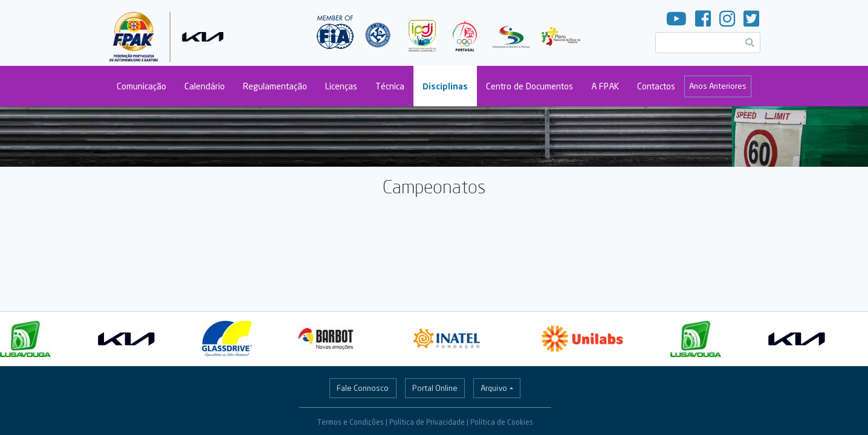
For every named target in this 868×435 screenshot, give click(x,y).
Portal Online (435, 388)
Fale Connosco (363, 388)
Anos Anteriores (718, 86)
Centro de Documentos (530, 86)
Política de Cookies (502, 422)
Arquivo (494, 388)
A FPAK (605, 86)
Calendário (205, 86)
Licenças (341, 86)
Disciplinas (445, 86)
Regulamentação (275, 86)
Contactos (656, 86)
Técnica (390, 86)
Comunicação (141, 86)
